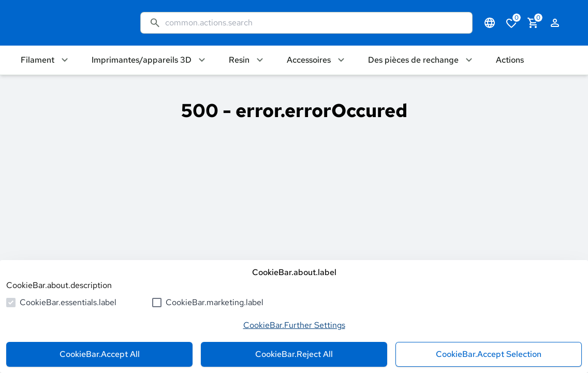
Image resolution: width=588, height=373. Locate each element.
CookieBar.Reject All (294, 354)
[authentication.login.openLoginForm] (555, 23)
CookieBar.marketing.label (215, 302)
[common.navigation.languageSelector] (490, 23)
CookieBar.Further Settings (294, 325)
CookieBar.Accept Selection (489, 354)
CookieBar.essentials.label (68, 302)
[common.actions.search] (314, 23)
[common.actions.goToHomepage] (70, 23)
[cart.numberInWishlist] (511, 23)
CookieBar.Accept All (100, 354)
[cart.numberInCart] (533, 23)
